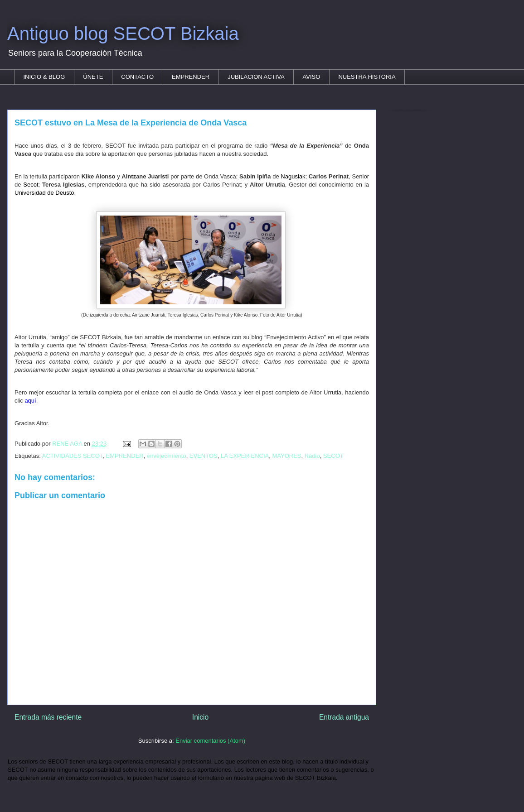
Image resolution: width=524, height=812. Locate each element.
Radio (312, 456)
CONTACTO (137, 77)
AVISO (312, 77)
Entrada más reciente (48, 717)
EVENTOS (204, 456)
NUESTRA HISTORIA (367, 77)
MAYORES (286, 456)
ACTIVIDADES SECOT (73, 456)
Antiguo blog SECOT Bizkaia (123, 34)
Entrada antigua (344, 717)
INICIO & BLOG (44, 77)
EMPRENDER (191, 77)
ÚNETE (93, 77)
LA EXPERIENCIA (245, 456)
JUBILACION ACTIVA (256, 77)
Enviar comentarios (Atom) (210, 741)
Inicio (200, 717)
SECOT (333, 456)
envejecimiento (167, 456)
